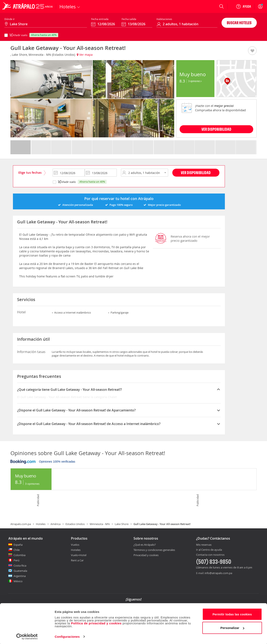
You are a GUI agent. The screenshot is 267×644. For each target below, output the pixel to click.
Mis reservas (204, 545)
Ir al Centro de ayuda (209, 550)
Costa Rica (20, 566)
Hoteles (41, 524)
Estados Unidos (75, 524)
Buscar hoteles (239, 23)
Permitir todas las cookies (232, 613)
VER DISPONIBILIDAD (216, 129)
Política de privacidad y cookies (96, 622)
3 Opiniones (195, 81)
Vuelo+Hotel (79, 555)
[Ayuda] (243, 6)
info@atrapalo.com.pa (218, 573)
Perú (16, 560)
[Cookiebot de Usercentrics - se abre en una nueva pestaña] (27, 636)
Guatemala (20, 571)
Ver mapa (85, 55)
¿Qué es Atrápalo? (145, 545)
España (18, 545)
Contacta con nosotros (210, 555)
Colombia (20, 555)
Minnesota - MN (100, 524)
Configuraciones (67, 636)
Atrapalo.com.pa (21, 524)
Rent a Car (77, 560)
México (18, 581)
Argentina (20, 576)
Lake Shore (122, 524)
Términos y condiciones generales (154, 550)
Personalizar (232, 627)
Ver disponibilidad (196, 173)
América (55, 524)
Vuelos (75, 545)
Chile (17, 550)
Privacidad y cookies (146, 555)
